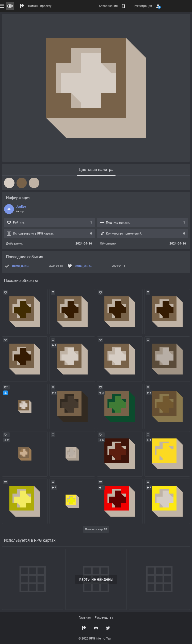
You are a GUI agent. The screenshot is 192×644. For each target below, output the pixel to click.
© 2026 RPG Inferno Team (96, 639)
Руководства (104, 618)
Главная (85, 618)
